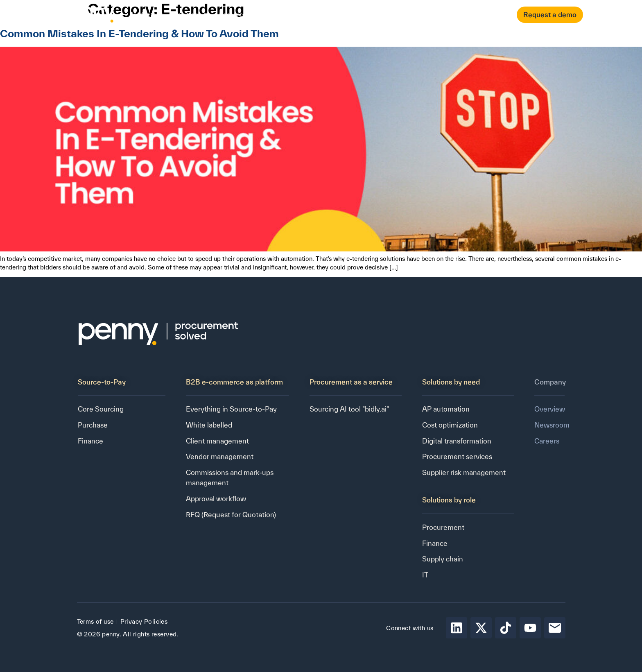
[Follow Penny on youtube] (530, 628)
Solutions (191, 15)
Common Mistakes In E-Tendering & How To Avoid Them (139, 33)
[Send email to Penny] (555, 628)
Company (285, 15)
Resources (238, 15)
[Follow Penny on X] (481, 628)
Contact (354, 15)
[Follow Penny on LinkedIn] (457, 628)
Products (146, 15)
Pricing (324, 15)
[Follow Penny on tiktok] (506, 628)
